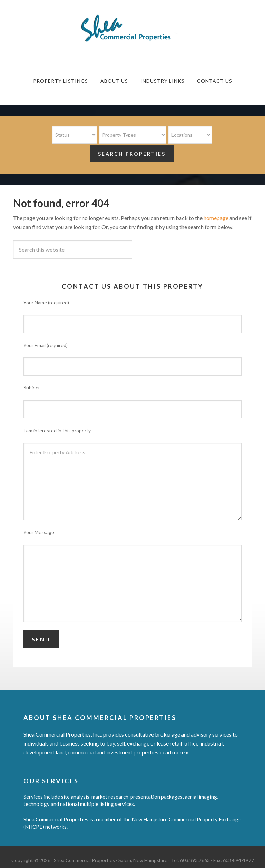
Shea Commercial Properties (132, 28)
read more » (174, 752)
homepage (216, 218)
